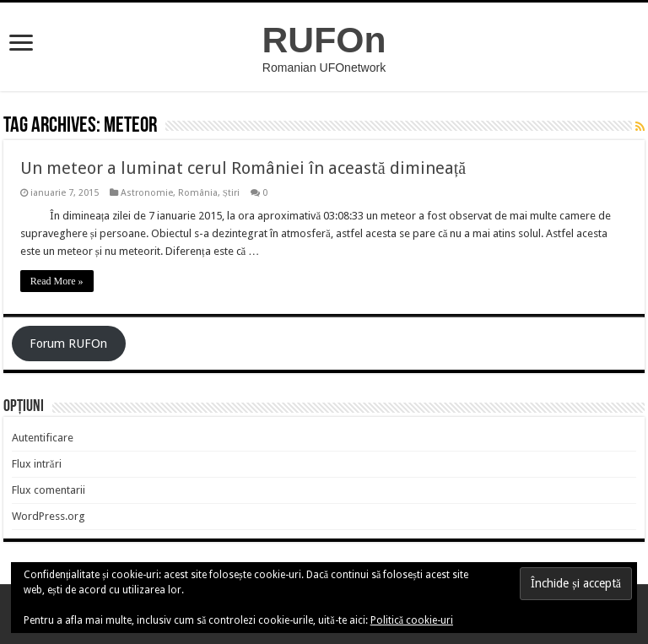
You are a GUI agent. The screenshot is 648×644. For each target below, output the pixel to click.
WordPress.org (49, 516)
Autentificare (43, 438)
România (198, 193)
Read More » (57, 281)
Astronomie (147, 193)
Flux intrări (37, 464)
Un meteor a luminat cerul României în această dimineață (243, 168)
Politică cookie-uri (412, 620)
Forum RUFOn (68, 344)
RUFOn (324, 40)
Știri (231, 193)
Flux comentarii (49, 490)
